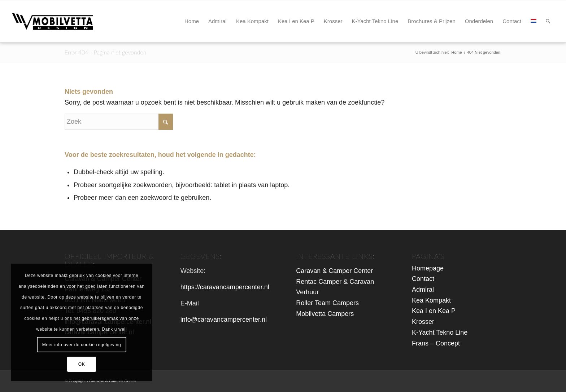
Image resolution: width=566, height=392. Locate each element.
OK (82, 364)
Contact (423, 279)
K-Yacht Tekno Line (440, 332)
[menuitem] (192, 21)
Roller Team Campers (327, 303)
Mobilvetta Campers (325, 314)
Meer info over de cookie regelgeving (82, 345)
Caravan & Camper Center (334, 271)
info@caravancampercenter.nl (224, 320)
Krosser (423, 322)
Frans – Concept (436, 343)
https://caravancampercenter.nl (225, 287)
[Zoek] (548, 21)
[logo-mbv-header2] (60, 21)
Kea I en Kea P (434, 311)
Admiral (423, 290)
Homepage (428, 268)
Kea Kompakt (431, 300)
